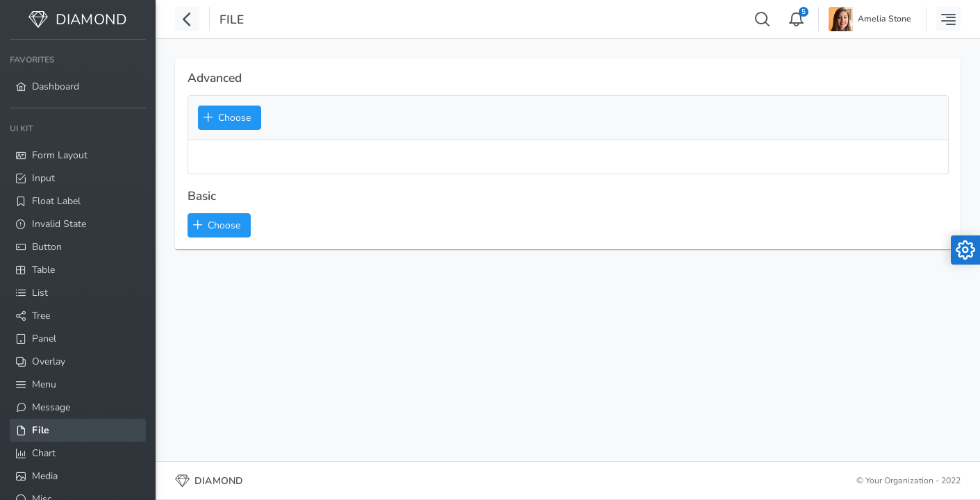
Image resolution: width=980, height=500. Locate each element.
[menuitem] (78, 74)
